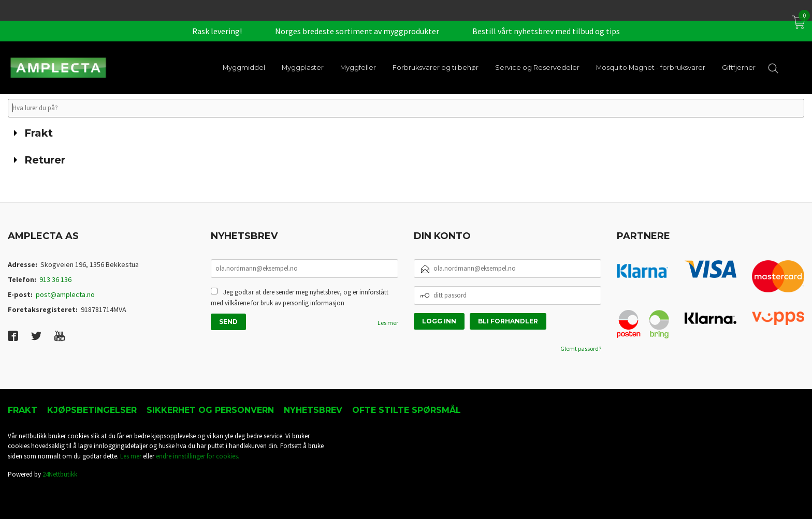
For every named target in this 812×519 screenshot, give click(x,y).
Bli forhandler (508, 321)
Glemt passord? (581, 349)
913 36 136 (55, 279)
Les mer (388, 323)
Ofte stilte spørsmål (407, 410)
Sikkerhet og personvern (210, 410)
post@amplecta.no (65, 294)
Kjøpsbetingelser (92, 410)
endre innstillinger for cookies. (198, 456)
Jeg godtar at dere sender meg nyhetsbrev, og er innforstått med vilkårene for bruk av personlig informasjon (300, 298)
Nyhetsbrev (313, 410)
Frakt (23, 410)
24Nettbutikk (60, 474)
